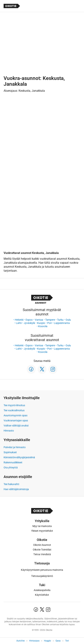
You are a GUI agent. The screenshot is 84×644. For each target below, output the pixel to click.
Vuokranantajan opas (16, 420)
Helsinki (19, 320)
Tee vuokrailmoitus (14, 410)
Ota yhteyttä (11, 467)
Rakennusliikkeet (13, 462)
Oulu (68, 320)
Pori (49, 323)
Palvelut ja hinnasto (15, 447)
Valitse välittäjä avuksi (16, 426)
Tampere (50, 320)
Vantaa (39, 320)
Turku (60, 320)
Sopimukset (10, 452)
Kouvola (43, 326)
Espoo (29, 320)
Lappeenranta (62, 323)
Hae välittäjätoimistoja (16, 489)
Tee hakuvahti (11, 484)
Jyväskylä (29, 323)
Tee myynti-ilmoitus (14, 405)
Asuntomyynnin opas (16, 415)
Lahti (19, 323)
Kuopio (41, 323)
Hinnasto (9, 431)
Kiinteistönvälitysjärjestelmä (19, 457)
